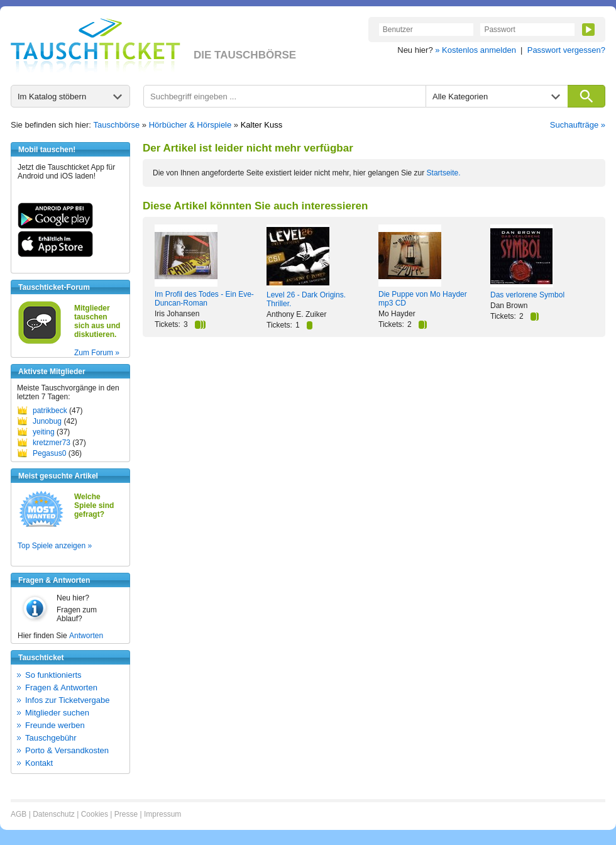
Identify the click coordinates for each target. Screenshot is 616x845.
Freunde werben (55, 725)
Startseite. (444, 173)
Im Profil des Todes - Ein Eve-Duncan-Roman (204, 299)
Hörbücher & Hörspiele (190, 125)
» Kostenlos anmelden (476, 50)
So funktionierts (53, 675)
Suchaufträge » (578, 125)
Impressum (162, 814)
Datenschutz (54, 814)
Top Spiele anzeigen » (55, 546)
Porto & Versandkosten (67, 750)
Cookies (95, 814)
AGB (19, 814)
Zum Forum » (97, 353)
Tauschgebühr (51, 738)
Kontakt (39, 763)
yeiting (44, 432)
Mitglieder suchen (57, 713)
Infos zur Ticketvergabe (67, 700)
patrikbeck (50, 411)
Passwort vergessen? (566, 50)
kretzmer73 (52, 443)
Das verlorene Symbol (527, 295)
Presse (126, 814)
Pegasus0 (49, 453)
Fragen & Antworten (61, 688)
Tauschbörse (117, 125)
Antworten (86, 636)
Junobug (47, 421)
